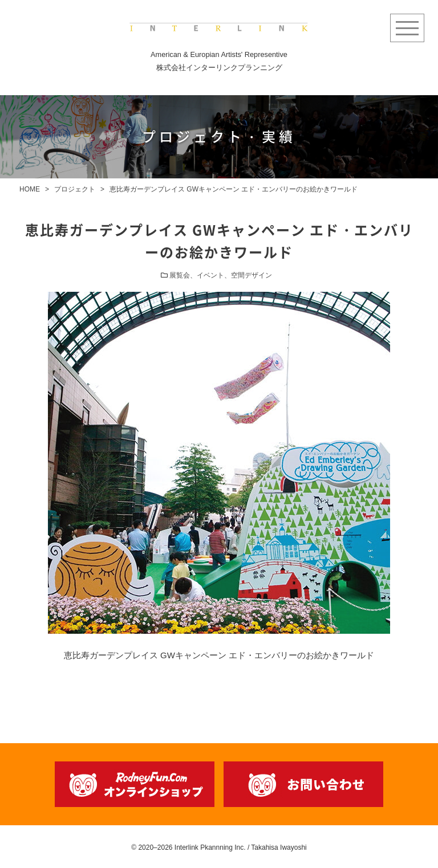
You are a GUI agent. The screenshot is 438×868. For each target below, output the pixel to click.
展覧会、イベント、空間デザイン (221, 275)
